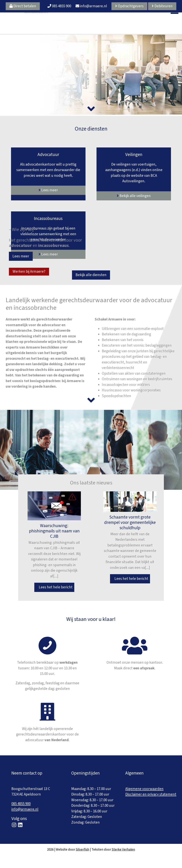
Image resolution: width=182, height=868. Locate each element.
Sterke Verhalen (123, 850)
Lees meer (21, 256)
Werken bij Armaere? (29, 271)
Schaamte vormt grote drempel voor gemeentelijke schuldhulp (130, 522)
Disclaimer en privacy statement (151, 794)
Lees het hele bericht (54, 587)
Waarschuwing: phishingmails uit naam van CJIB (54, 531)
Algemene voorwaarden (144, 789)
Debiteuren (162, 6)
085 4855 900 (59, 6)
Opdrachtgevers (129, 6)
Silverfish (83, 850)
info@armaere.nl (91, 6)
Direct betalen (23, 6)
